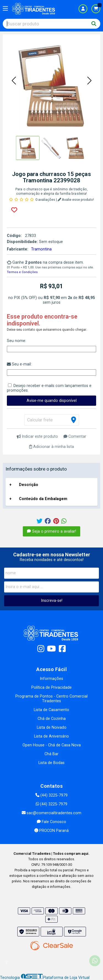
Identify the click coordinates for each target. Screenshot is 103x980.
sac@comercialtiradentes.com (51, 813)
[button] (14, 81)
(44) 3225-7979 (51, 795)
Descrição (29, 485)
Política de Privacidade (51, 687)
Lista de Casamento (51, 710)
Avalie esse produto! (76, 200)
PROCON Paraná (51, 831)
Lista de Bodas (51, 763)
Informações (51, 679)
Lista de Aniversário (51, 736)
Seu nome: (16, 341)
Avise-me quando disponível (52, 401)
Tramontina (41, 249)
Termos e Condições (22, 272)
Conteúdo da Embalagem (43, 499)
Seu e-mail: (19, 364)
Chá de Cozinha (52, 719)
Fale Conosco (51, 822)
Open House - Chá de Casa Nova (52, 745)
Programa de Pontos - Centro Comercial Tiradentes (51, 699)
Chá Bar (51, 754)
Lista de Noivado (52, 727)
